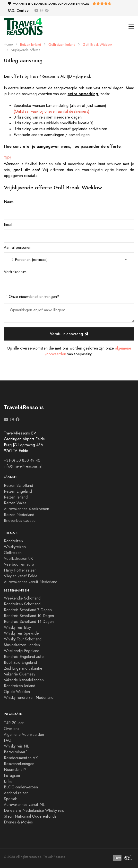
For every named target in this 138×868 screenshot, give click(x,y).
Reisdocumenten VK (21, 758)
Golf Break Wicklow (97, 45)
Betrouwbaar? (16, 752)
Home (8, 44)
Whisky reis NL (16, 746)
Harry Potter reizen (20, 570)
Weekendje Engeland (22, 651)
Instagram (12, 776)
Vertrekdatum (15, 272)
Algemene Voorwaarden (24, 735)
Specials (11, 799)
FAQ (11, 11)
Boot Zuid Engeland (20, 663)
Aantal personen (18, 248)
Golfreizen (13, 553)
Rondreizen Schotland (22, 604)
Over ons (12, 729)
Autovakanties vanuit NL (24, 805)
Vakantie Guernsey (20, 674)
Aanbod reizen (16, 793)
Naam (9, 202)
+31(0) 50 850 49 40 (22, 461)
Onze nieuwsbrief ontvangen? (34, 297)
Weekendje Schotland (22, 598)
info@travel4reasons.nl (23, 466)
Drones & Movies (18, 822)
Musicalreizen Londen (22, 645)
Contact (23, 11)
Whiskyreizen (15, 547)
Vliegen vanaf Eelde (21, 576)
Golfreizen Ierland (62, 45)
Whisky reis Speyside (21, 633)
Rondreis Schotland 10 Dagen (29, 616)
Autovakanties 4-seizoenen (26, 509)
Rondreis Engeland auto (24, 657)
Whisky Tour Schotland (23, 639)
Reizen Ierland (31, 45)
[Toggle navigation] (131, 27)
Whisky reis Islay (17, 628)
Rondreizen (13, 541)
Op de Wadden (17, 692)
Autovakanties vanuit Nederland (31, 582)
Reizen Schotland (18, 486)
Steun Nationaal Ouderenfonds (30, 816)
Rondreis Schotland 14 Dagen (29, 622)
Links (8, 781)
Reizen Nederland (19, 515)
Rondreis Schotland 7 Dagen (28, 610)
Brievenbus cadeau (20, 521)
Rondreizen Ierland (20, 686)
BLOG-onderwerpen (21, 787)
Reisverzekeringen (19, 764)
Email (8, 225)
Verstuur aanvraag (69, 334)
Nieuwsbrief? (15, 770)
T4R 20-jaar (14, 723)
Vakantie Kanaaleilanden (24, 680)
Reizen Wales (15, 503)
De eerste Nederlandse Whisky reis (34, 811)
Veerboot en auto (19, 564)
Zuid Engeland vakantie (23, 668)
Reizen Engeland (18, 491)
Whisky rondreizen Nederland (29, 698)
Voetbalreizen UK (18, 559)
